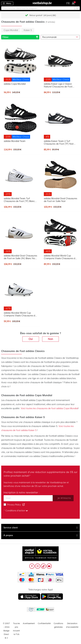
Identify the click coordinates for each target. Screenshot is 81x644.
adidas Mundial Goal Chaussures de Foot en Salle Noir (60, 200)
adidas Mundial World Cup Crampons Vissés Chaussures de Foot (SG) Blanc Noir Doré (20, 314)
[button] (68, 3)
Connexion (74, 3)
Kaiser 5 (28, 30)
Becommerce (40, 610)
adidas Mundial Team (15, 141)
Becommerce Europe (31, 610)
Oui (31, 339)
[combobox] (40, 8)
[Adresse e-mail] (28, 498)
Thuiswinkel (50, 610)
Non (50, 339)
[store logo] (40, 3)
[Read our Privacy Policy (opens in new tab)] (24, 505)
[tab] (40, 528)
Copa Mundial (11, 30)
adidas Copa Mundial (15, 84)
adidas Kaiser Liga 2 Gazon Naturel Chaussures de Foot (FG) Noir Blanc (58, 85)
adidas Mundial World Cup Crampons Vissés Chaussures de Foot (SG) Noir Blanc (60, 257)
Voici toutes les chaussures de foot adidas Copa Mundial (49, 408)
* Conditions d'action (16, 511)
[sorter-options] (60, 37)
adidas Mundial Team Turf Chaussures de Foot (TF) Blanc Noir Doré (19, 200)
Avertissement (29, 623)
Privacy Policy (14, 505)
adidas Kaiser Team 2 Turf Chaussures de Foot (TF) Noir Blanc (59, 142)
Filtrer (20, 37)
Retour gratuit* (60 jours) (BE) (43, 15)
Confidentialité (44, 623)
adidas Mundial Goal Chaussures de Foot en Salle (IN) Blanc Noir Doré (20, 257)
